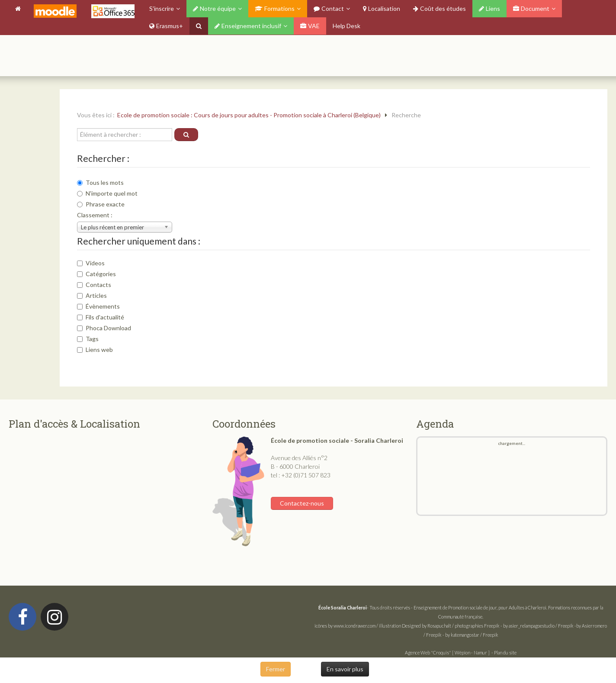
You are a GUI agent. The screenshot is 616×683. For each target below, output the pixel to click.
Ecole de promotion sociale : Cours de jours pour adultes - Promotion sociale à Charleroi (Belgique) (249, 115)
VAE (310, 26)
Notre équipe (214, 8)
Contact (329, 8)
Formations (275, 8)
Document (531, 8)
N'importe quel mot (107, 193)
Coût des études (440, 8)
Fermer (276, 669)
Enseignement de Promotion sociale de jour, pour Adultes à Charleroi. (480, 607)
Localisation (382, 8)
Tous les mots (100, 182)
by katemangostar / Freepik (472, 635)
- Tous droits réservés (365, 607)
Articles (92, 295)
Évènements (98, 306)
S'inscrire (162, 8)
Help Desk (346, 26)
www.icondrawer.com (355, 626)
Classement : (95, 215)
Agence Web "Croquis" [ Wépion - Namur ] (447, 652)
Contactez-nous (302, 503)
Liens (489, 8)
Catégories (96, 274)
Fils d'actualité (101, 317)
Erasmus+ (166, 26)
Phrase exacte (101, 204)
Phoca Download (104, 328)
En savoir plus (345, 669)
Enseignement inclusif (248, 26)
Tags (88, 339)
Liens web (95, 350)
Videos (91, 263)
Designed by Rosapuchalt (427, 626)
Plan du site (505, 652)
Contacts (94, 285)
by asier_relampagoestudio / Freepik (538, 626)
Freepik (492, 626)
